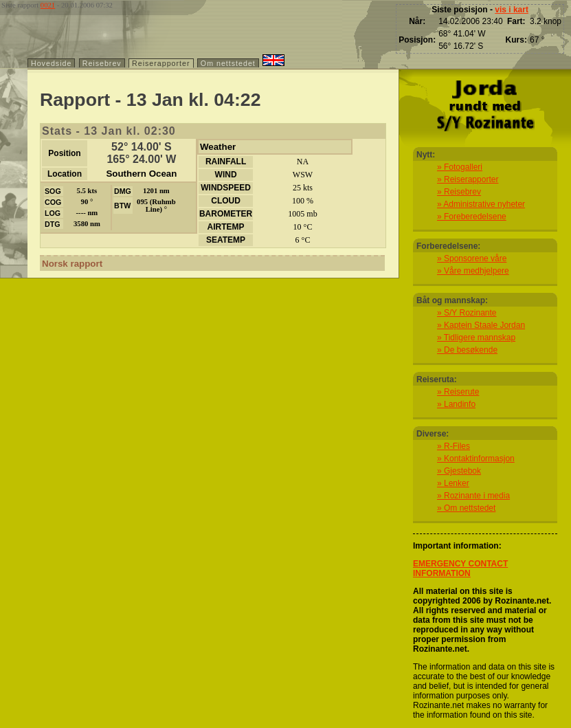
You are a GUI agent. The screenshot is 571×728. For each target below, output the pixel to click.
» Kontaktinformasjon (476, 459)
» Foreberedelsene (472, 217)
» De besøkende (467, 350)
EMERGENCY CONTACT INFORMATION (460, 569)
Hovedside (51, 63)
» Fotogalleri (460, 167)
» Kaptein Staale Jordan (481, 325)
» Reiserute (458, 392)
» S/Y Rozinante (467, 313)
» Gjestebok (459, 471)
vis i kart (512, 10)
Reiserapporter (161, 63)
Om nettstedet (228, 63)
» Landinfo (456, 404)
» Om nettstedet (466, 508)
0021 (48, 5)
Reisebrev (102, 63)
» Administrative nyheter (481, 204)
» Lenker (453, 483)
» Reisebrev (459, 192)
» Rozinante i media (473, 496)
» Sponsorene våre (472, 258)
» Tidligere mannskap (476, 338)
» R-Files (454, 446)
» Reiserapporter (468, 179)
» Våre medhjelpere (473, 271)
